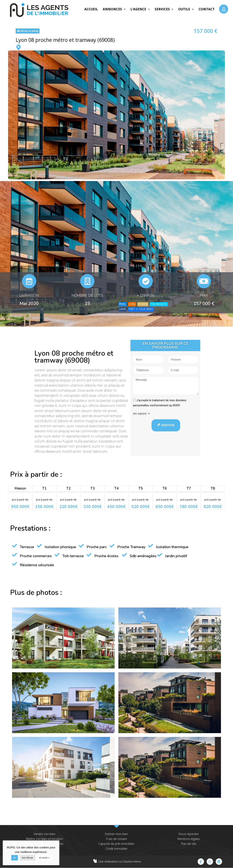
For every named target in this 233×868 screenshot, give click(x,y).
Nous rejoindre (189, 834)
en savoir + (44, 858)
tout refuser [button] (27, 858)
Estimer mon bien (116, 834)
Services (164, 9)
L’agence (140, 9)
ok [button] (15, 858)
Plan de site (189, 844)
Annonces (114, 9)
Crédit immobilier (116, 849)
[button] (28, 31)
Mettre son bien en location (44, 839)
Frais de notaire (116, 839)
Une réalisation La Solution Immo (120, 862)
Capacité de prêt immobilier (116, 844)
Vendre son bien (44, 834)
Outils (186, 9)
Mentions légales (189, 839)
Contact (207, 9)
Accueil (91, 9)
